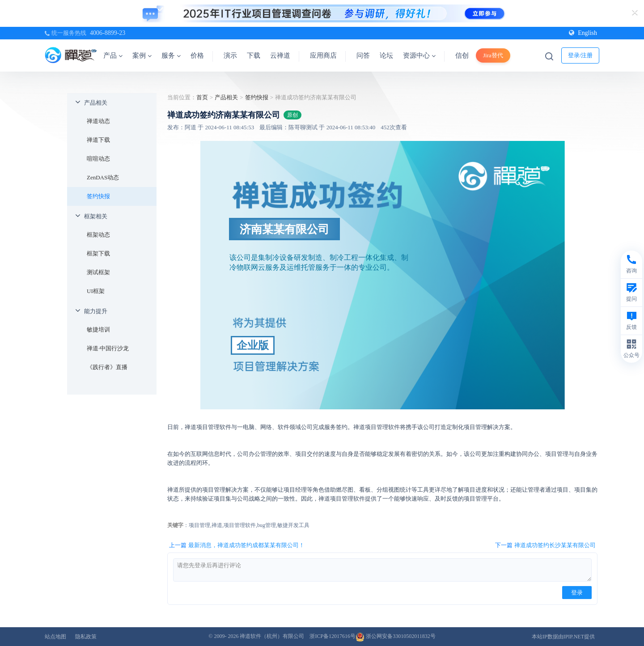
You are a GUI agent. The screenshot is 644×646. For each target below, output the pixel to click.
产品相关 (96, 103)
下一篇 (545, 545)
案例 (142, 55)
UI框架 (96, 291)
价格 (197, 55)
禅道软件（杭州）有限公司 (272, 636)
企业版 (253, 345)
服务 (171, 55)
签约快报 (98, 196)
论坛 (386, 55)
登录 (577, 593)
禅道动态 (98, 121)
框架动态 (98, 235)
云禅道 (280, 55)
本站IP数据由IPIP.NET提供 (563, 637)
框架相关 (96, 216)
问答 (363, 55)
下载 (254, 55)
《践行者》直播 (107, 367)
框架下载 (98, 253)
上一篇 (237, 545)
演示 (230, 55)
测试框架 (98, 272)
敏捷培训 (98, 329)
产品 (113, 55)
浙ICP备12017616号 (333, 636)
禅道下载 (98, 140)
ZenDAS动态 (103, 177)
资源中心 (419, 55)
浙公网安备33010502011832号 (396, 636)
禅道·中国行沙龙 (108, 348)
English (583, 33)
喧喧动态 (98, 159)
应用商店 (323, 55)
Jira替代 (493, 55)
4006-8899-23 (108, 33)
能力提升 (96, 311)
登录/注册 (580, 55)
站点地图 (55, 637)
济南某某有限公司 (284, 229)
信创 (462, 55)
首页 (202, 97)
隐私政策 (86, 637)
